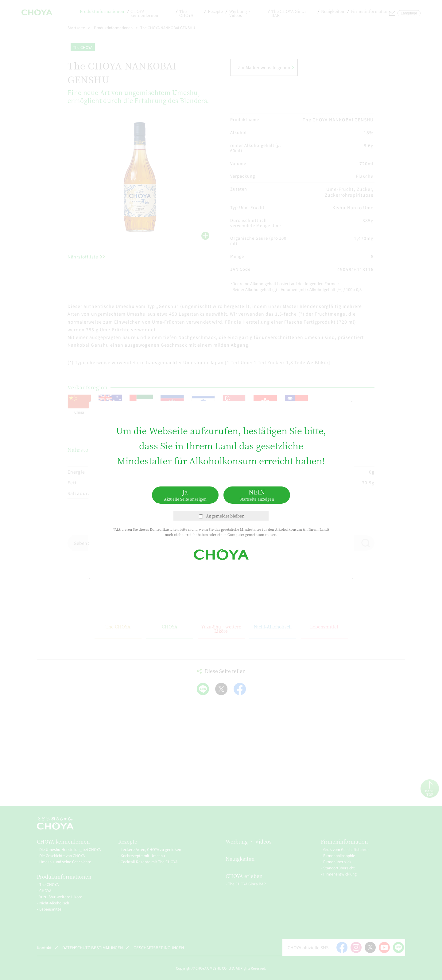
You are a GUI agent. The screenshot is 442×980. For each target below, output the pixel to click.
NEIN (257, 494)
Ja (185, 494)
